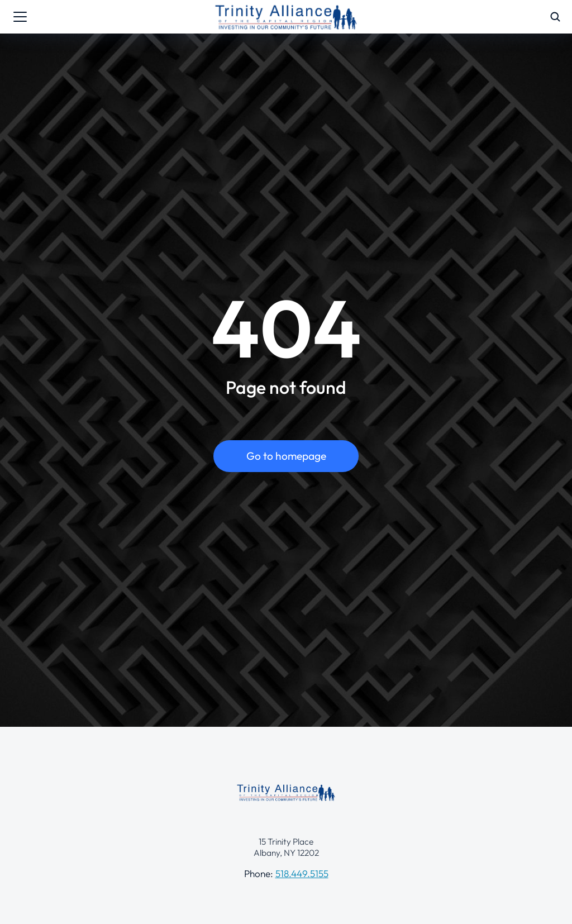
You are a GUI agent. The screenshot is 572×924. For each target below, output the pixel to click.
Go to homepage (286, 456)
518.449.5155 (302, 873)
